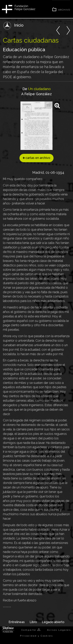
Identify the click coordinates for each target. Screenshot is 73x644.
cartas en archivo (36, 158)
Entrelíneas (17, 622)
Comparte (29, 630)
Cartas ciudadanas (31, 40)
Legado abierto (53, 622)
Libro (33, 622)
